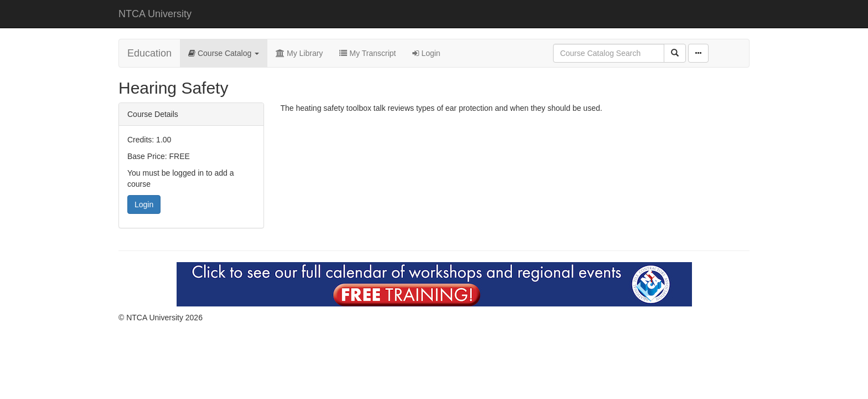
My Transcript (368, 53)
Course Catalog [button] (224, 53)
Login (426, 53)
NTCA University (155, 14)
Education (149, 53)
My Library (299, 53)
